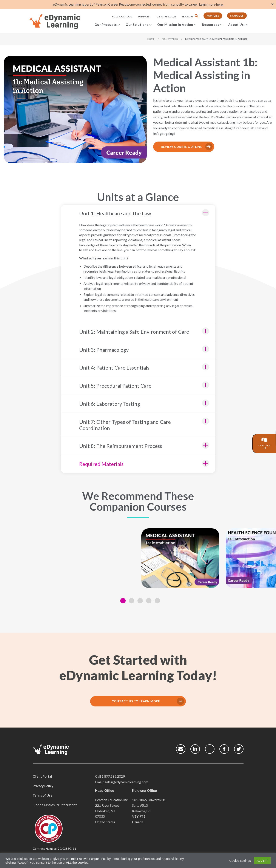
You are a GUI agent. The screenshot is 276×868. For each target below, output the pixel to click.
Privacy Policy (43, 786)
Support (144, 16)
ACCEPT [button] (262, 861)
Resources (211, 25)
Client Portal (42, 776)
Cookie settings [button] (240, 861)
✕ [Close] (272, 4)
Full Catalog (122, 16)
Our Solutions (137, 25)
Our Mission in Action (175, 25)
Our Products (106, 25)
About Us (236, 25)
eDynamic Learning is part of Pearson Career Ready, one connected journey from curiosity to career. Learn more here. (138, 4)
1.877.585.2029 (166, 16)
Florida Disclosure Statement (55, 805)
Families (213, 16)
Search (187, 16)
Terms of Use (43, 795)
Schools (237, 16)
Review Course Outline (182, 147)
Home (151, 39)
